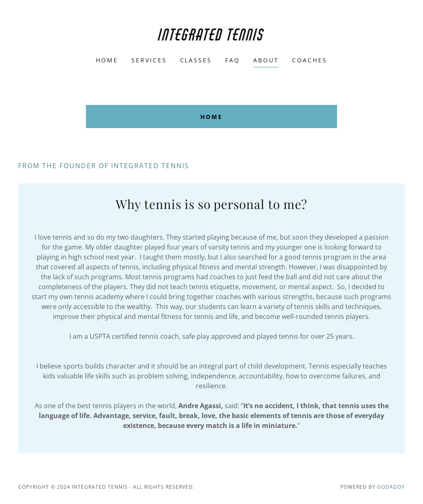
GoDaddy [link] (391, 487)
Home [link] (107, 60)
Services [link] (149, 60)
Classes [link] (196, 60)
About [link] (266, 60)
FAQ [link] (233, 60)
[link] (211, 38)
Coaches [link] (310, 60)
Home (212, 117)
